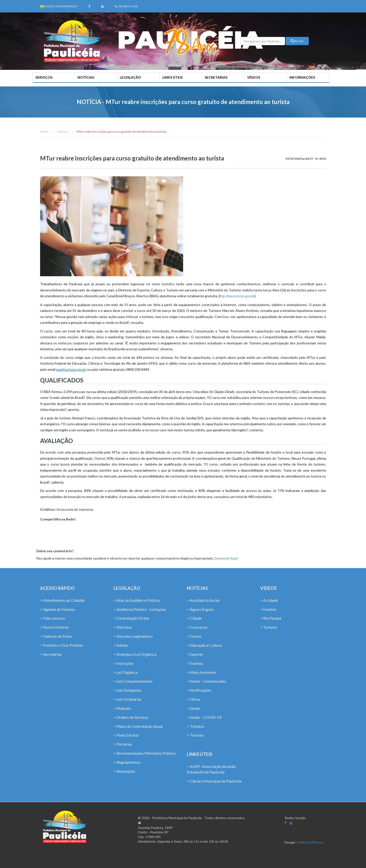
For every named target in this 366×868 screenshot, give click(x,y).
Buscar (297, 41)
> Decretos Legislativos (133, 636)
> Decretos (123, 627)
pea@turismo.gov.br (71, 369)
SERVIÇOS (44, 77)
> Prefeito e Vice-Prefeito (62, 645)
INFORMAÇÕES (302, 77)
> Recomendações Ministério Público (145, 753)
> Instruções (124, 663)
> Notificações (199, 690)
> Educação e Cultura (204, 645)
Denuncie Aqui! (226, 558)
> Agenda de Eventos (58, 609)
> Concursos (197, 627)
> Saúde (193, 708)
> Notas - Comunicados (206, 681)
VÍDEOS (254, 77)
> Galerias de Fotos (56, 636)
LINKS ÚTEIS (172, 77)
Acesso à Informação (61, 6)
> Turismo (195, 735)
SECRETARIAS (216, 77)
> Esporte (195, 654)
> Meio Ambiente (201, 672)
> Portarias (123, 744)
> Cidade (194, 618)
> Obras (194, 699)
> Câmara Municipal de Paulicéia (214, 781)
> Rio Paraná (271, 618)
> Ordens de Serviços (131, 717)
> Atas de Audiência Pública (137, 600)
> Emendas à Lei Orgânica (135, 654)
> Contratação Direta (131, 618)
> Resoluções (124, 771)
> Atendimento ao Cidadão (62, 600)
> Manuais (122, 708)
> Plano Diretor (126, 735)
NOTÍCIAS (86, 77)
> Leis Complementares (133, 681)
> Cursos (194, 636)
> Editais (121, 645)
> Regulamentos (127, 762)
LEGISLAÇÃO (130, 77)
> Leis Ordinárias (128, 699)
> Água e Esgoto (200, 609)
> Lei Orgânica (126, 672)
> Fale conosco (53, 618)
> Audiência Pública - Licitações (140, 609)
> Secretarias (51, 654)
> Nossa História (54, 627)
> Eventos (195, 663)
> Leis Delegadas (128, 690)
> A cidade (269, 600)
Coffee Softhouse (310, 842)
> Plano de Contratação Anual (138, 726)
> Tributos (196, 726)
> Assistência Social (203, 600)
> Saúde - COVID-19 (204, 717)
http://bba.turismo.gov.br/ (237, 296)
